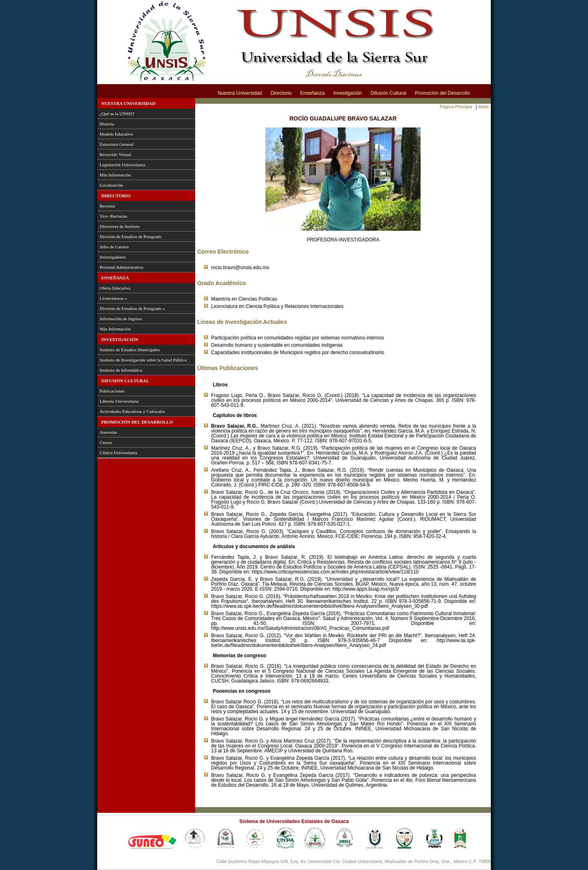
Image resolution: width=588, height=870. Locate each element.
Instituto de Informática (121, 370)
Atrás (483, 107)
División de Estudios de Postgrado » (132, 308)
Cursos (106, 442)
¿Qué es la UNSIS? (117, 114)
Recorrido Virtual (115, 154)
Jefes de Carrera (114, 247)
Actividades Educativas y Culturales (132, 411)
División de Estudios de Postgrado (131, 236)
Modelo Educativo (116, 134)
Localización (111, 185)
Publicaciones (112, 391)
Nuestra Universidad (240, 93)
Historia (107, 124)
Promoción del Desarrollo (442, 93)
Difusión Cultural (388, 93)
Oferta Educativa (115, 288)
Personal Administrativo (121, 267)
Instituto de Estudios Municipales (130, 350)
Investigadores (113, 257)
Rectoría (107, 206)
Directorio (281, 93)
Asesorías (108, 432)
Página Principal (456, 107)
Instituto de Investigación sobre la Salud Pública (143, 360)
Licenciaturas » (114, 298)
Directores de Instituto (120, 226)
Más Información (115, 175)
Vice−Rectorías (114, 216)
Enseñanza (312, 93)
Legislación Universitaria (122, 165)
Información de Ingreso (121, 319)
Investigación (347, 93)
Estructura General (117, 144)
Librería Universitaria (119, 401)
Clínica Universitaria (118, 453)
